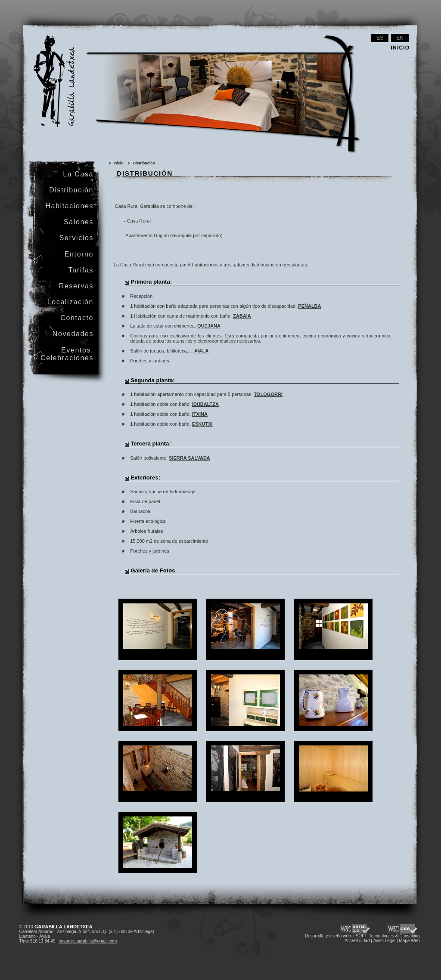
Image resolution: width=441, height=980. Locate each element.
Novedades (73, 334)
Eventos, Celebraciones (67, 354)
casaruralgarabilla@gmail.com (88, 941)
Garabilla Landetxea (46, 41)
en (400, 38)
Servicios (76, 238)
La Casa (78, 174)
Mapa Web (409, 941)
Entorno (79, 254)
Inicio (119, 163)
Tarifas (81, 270)
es (380, 38)
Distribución (144, 163)
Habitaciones (69, 206)
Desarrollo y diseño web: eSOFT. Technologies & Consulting (362, 936)
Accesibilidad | (358, 941)
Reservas (76, 286)
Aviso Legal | (386, 941)
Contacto (77, 318)
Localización (70, 302)
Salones (79, 222)
